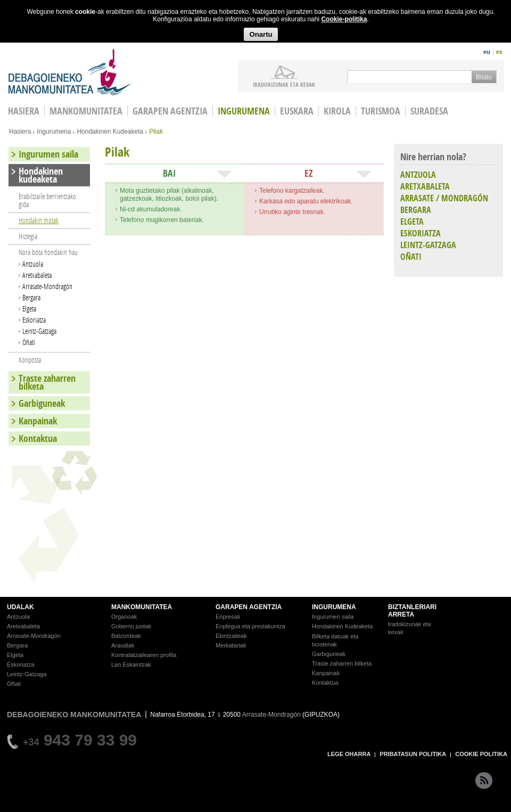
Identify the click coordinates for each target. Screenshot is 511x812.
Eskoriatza (34, 320)
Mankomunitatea (86, 111)
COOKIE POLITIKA (481, 754)
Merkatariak (231, 645)
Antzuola (33, 264)
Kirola (337, 111)
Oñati (29, 342)
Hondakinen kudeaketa (41, 175)
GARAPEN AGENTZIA (249, 607)
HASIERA (24, 111)
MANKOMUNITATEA (142, 607)
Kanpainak (38, 421)
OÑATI (411, 257)
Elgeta (29, 309)
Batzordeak (126, 636)
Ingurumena (244, 111)
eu (487, 52)
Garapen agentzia (170, 111)
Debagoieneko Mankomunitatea (70, 72)
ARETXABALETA (425, 186)
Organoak (124, 617)
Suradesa (429, 111)
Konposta (30, 360)
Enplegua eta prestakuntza (250, 626)
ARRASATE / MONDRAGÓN (444, 198)
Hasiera (20, 132)
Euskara (297, 111)
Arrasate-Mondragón (47, 286)
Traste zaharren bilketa (47, 382)
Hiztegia (28, 236)
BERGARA (416, 210)
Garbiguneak (42, 403)
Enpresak (228, 617)
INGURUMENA (334, 607)
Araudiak (123, 645)
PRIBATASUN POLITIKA (413, 754)
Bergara (31, 297)
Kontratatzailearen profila (144, 655)
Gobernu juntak (131, 626)
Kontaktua (38, 438)
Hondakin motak (39, 220)
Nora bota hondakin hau (48, 252)
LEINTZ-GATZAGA (428, 245)
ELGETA (412, 222)
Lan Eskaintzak (131, 665)
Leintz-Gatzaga (39, 331)
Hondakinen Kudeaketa (110, 132)
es (499, 52)
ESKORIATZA (421, 233)
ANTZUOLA (418, 175)
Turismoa (381, 111)
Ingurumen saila (48, 154)
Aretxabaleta (37, 275)
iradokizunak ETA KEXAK (284, 84)
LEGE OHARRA (349, 754)
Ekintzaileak (231, 636)
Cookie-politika (344, 19)
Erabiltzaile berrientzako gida (47, 200)
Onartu (261, 34)
